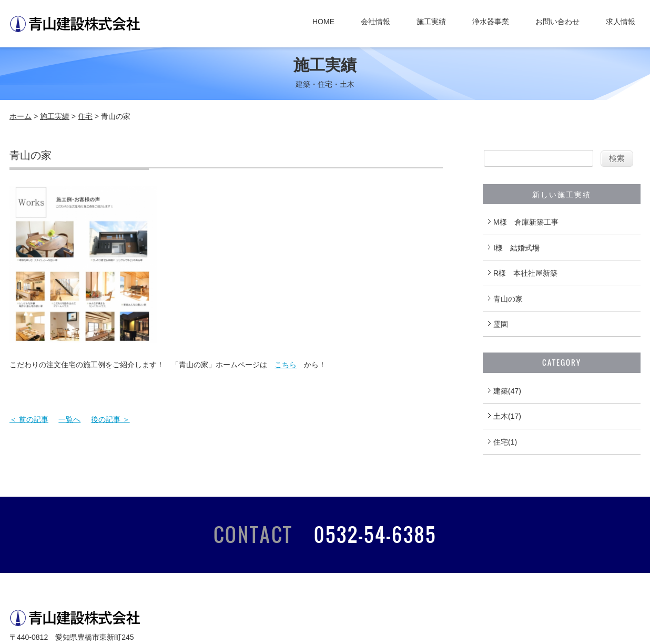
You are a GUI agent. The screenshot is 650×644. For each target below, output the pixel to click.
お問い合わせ (557, 22)
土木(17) (507, 416)
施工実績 (431, 22)
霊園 (501, 324)
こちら (286, 365)
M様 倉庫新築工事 (526, 222)
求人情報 (621, 22)
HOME (323, 22)
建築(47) (507, 391)
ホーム (21, 116)
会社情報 (375, 22)
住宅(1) (505, 442)
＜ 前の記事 (29, 419)
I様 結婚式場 (516, 248)
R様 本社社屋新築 (525, 273)
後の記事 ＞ (110, 419)
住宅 (85, 116)
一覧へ (69, 419)
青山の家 (508, 299)
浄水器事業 (491, 22)
